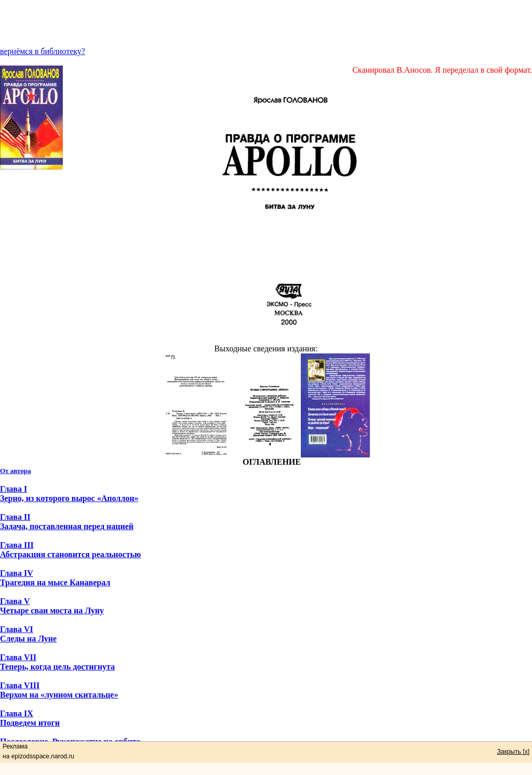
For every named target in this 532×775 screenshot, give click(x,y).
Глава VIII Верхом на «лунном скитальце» (59, 690)
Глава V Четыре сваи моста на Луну (52, 606)
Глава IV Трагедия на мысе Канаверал (55, 578)
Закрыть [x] (513, 752)
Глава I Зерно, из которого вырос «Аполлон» (69, 494)
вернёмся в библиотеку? (43, 51)
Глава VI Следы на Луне (28, 634)
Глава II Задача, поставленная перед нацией (67, 522)
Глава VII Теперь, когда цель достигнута (57, 662)
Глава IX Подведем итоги (30, 718)
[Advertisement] (266, 23)
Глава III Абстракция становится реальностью (70, 550)
